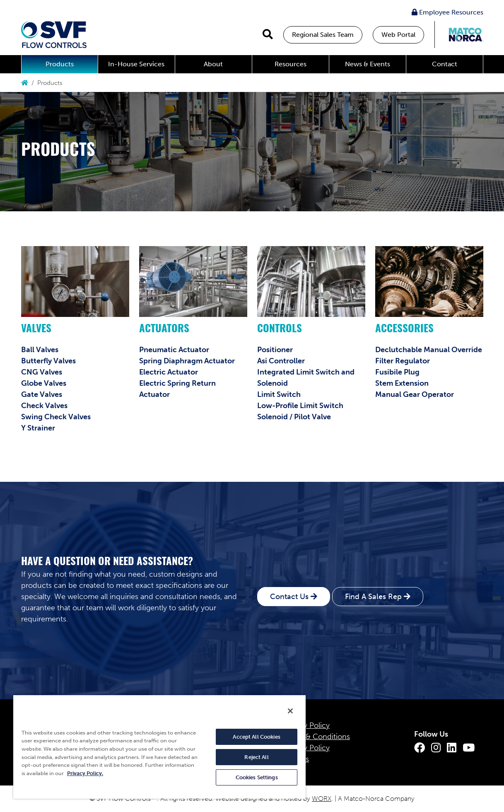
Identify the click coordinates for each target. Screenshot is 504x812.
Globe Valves (44, 383)
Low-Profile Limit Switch (300, 406)
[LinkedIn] (452, 748)
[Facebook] (420, 748)
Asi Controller (281, 361)
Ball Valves (40, 350)
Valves (36, 330)
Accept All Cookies (256, 737)
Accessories (404, 330)
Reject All (256, 757)
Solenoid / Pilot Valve (294, 417)
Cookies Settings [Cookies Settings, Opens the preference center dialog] (257, 777)
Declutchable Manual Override (429, 350)
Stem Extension (402, 383)
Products (60, 64)
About (213, 64)
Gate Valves (42, 394)
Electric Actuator (169, 372)
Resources (291, 64)
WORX (322, 799)
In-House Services (136, 64)
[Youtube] (469, 748)
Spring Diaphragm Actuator (187, 361)
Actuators (164, 330)
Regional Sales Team (323, 35)
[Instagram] (436, 748)
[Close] (290, 711)
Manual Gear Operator (415, 394)
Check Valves (44, 406)
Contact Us (289, 597)
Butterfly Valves (48, 361)
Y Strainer (38, 428)
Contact (445, 64)
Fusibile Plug (397, 372)
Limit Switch (279, 394)
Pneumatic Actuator (174, 350)
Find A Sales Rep (373, 597)
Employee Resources (447, 12)
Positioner (275, 350)
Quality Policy (306, 748)
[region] (159, 747)
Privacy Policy (306, 725)
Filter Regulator (403, 361)
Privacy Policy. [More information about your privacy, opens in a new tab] (85, 773)
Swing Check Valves (56, 417)
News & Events (368, 64)
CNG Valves (42, 372)
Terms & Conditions (317, 737)
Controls (280, 330)
